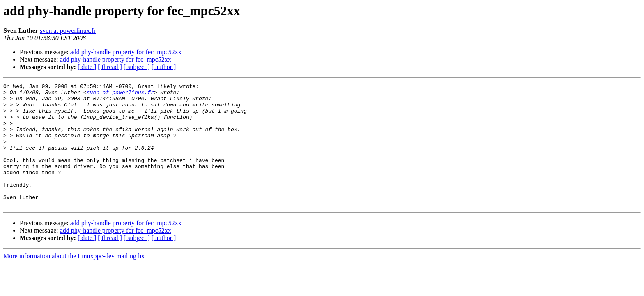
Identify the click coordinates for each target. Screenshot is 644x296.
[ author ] (164, 67)
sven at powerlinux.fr (68, 31)
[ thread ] (110, 67)
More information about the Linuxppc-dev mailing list (75, 281)
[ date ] (87, 67)
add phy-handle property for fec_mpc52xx (126, 52)
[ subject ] (137, 67)
